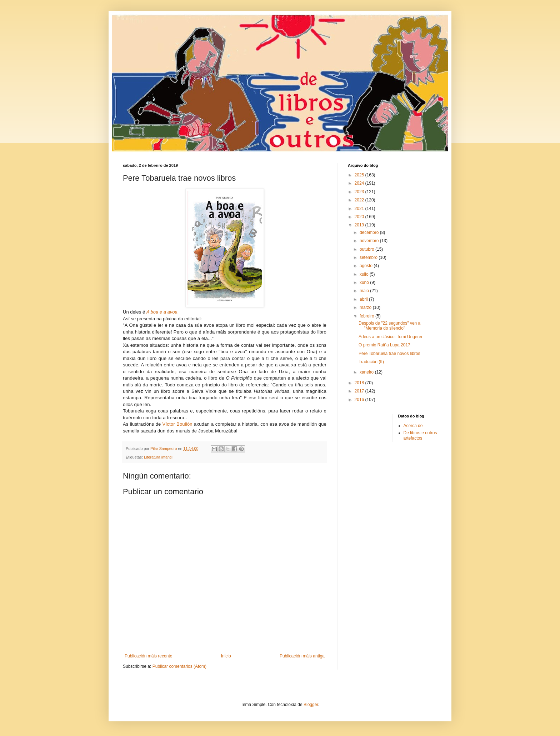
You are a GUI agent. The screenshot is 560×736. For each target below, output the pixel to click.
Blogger (311, 705)
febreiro (367, 316)
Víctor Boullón (177, 424)
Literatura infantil (158, 457)
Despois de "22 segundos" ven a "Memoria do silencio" (389, 326)
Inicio (226, 656)
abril (364, 299)
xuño (365, 282)
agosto (367, 266)
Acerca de (413, 426)
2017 (360, 391)
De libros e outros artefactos (420, 435)
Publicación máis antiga (302, 656)
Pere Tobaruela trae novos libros (389, 354)
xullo (365, 274)
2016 (360, 400)
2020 (360, 217)
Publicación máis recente (148, 656)
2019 (360, 225)
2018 (360, 383)
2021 (360, 209)
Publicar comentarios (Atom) (179, 666)
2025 (360, 175)
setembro (369, 257)
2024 (360, 183)
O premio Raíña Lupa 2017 (384, 345)
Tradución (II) (371, 362)
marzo (366, 307)
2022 (360, 200)
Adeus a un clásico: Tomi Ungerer (391, 337)
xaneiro (367, 372)
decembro (370, 232)
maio (365, 291)
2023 (360, 192)
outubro (367, 249)
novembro (370, 241)
